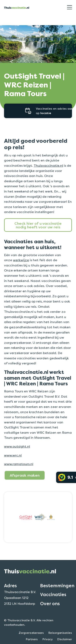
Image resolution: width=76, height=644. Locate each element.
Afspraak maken (25, 481)
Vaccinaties (53, 600)
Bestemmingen (57, 591)
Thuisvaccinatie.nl (48, 171)
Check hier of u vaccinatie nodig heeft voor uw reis (38, 231)
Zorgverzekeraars (31, 639)
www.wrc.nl (13, 461)
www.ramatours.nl (19, 470)
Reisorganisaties (15, 19)
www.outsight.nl (17, 452)
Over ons (50, 609)
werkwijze (21, 266)
